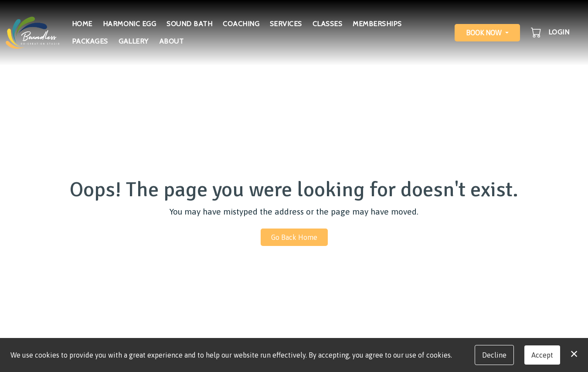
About (171, 41)
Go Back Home (294, 237)
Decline (494, 355)
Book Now (484, 33)
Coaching (241, 24)
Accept (542, 355)
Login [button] (559, 32)
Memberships (377, 24)
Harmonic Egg (130, 24)
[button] (537, 32)
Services (286, 24)
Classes (327, 24)
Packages (90, 41)
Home (82, 24)
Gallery (134, 41)
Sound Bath (189, 24)
